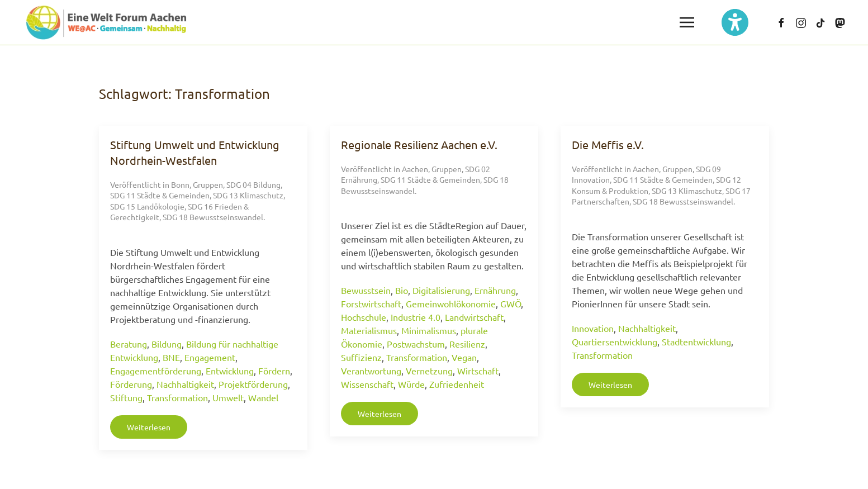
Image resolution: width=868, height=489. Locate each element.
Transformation (177, 397)
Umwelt (228, 397)
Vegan (464, 357)
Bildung (167, 344)
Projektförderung (253, 384)
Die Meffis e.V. (608, 144)
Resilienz (467, 344)
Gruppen (208, 184)
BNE (171, 357)
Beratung (129, 344)
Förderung (131, 384)
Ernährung (495, 290)
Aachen (415, 169)
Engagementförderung (156, 371)
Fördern (274, 371)
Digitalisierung (441, 290)
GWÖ (511, 303)
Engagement (210, 357)
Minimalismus (429, 330)
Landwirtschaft (474, 317)
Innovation (593, 328)
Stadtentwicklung (696, 341)
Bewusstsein (366, 290)
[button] (687, 22)
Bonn (180, 184)
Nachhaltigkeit (185, 384)
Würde (411, 384)
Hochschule (364, 317)
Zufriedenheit (457, 384)
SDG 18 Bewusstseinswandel (213, 217)
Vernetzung (429, 371)
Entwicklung (230, 371)
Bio (402, 290)
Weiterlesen (149, 427)
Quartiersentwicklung (615, 341)
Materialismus (369, 330)
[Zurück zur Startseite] (106, 22)
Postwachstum (416, 344)
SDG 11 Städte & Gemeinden (160, 195)
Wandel (263, 397)
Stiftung (126, 397)
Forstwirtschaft (371, 303)
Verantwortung (371, 371)
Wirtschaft (478, 371)
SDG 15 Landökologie (147, 206)
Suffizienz (361, 357)
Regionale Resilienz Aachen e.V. (419, 144)
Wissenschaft (367, 384)
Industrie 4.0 (416, 317)
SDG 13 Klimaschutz (248, 195)
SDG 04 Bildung (253, 184)
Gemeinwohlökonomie (451, 303)
